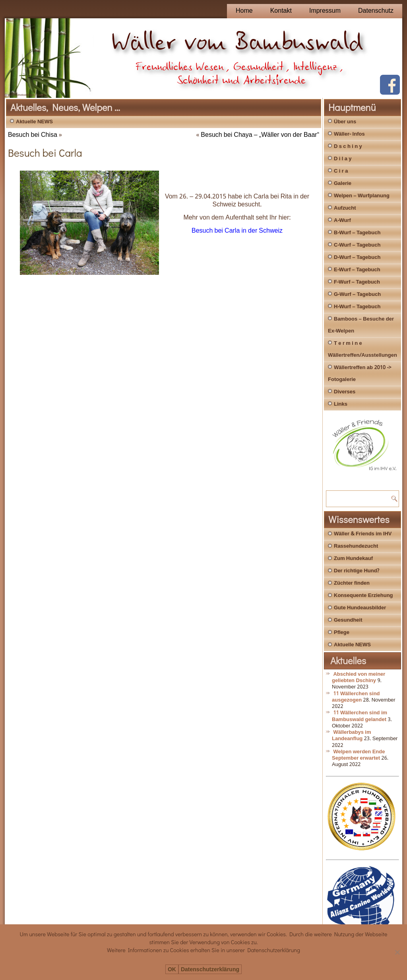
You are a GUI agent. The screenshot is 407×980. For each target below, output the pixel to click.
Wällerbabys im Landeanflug (352, 736)
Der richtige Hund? (357, 571)
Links (341, 404)
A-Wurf (342, 221)
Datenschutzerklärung (210, 969)
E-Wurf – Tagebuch (357, 270)
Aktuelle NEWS (34, 122)
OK (172, 969)
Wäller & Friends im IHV (363, 534)
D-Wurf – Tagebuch (357, 258)
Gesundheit (348, 620)
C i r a (341, 171)
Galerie (343, 184)
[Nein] (397, 952)
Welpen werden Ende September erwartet (358, 755)
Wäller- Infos (349, 134)
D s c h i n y (348, 147)
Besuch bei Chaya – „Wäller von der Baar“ (260, 135)
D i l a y (343, 159)
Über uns (345, 122)
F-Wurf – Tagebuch (357, 282)
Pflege (342, 633)
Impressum (325, 11)
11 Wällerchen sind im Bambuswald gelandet (360, 716)
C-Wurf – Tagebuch (357, 245)
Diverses (345, 392)
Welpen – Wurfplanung (362, 196)
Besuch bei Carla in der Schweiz (237, 231)
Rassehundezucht (356, 546)
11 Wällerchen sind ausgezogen (356, 697)
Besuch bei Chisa (33, 135)
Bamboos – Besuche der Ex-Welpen (361, 325)
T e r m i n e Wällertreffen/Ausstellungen (362, 349)
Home (244, 11)
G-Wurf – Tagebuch (357, 295)
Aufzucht (345, 208)
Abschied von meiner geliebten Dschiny (359, 678)
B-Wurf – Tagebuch (357, 233)
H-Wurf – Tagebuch (357, 307)
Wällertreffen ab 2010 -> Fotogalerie (360, 374)
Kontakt (281, 11)
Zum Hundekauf (353, 559)
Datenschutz (376, 11)
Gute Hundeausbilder (360, 608)
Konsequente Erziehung (363, 596)
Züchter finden (352, 583)
